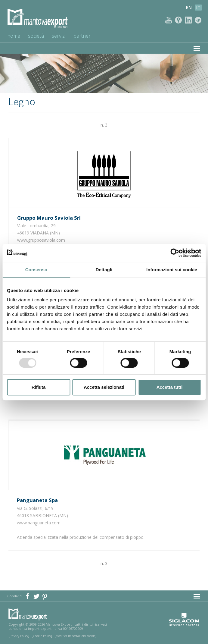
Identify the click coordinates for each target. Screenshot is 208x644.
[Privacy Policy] (19, 636)
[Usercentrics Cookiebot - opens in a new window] (175, 253)
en (189, 7)
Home (14, 36)
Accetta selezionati (104, 387)
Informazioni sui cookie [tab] (172, 270)
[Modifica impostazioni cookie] (76, 636)
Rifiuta (39, 387)
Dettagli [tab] (104, 270)
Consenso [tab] (36, 270)
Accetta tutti (170, 387)
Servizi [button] (59, 36)
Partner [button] (82, 36)
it (198, 7)
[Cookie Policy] (42, 636)
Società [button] (36, 36)
